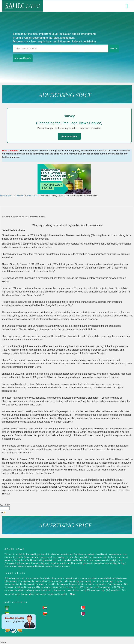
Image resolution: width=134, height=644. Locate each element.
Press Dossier (6, 195)
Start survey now (69, 136)
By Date (20, 195)
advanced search (23, 58)
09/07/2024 (33, 195)
